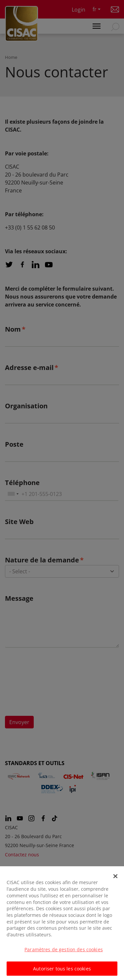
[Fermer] (115, 880)
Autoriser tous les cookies (62, 973)
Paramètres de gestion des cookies (64, 953)
